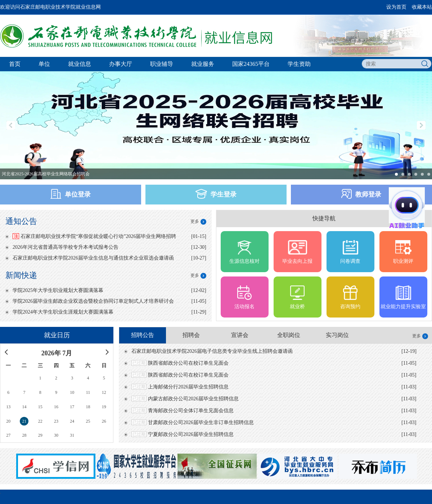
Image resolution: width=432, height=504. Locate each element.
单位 (44, 64)
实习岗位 (337, 335)
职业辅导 (162, 64)
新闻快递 (21, 275)
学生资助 (299, 64)
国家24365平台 (251, 64)
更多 (195, 221)
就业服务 (203, 64)
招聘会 (191, 335)
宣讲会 (240, 335)
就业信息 (80, 64)
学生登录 (216, 194)
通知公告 (21, 221)
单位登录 (71, 194)
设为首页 (396, 7)
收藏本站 (422, 7)
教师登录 (361, 194)
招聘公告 (143, 335)
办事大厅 (121, 64)
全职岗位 (289, 335)
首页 (15, 64)
